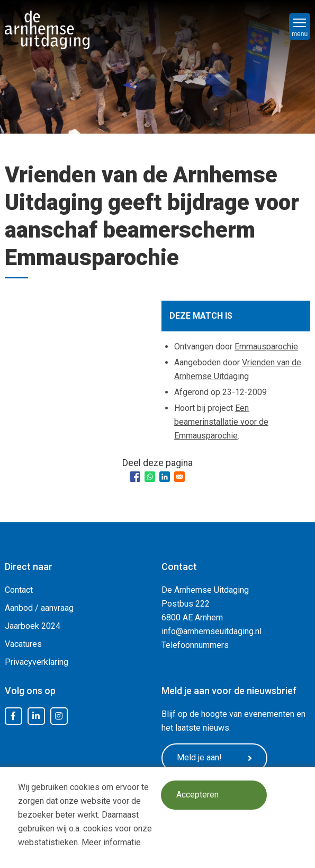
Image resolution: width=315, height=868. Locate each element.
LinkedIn (36, 716)
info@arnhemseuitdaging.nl (211, 631)
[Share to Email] (179, 477)
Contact (19, 590)
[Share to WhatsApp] (150, 477)
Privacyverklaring (37, 662)
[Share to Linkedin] (165, 477)
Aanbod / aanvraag (39, 608)
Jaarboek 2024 (33, 626)
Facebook (13, 716)
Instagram (59, 716)
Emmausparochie (266, 347)
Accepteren (197, 795)
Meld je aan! (214, 758)
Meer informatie (111, 842)
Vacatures (23, 644)
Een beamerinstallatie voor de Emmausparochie (221, 422)
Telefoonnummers (195, 645)
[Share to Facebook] (135, 477)
